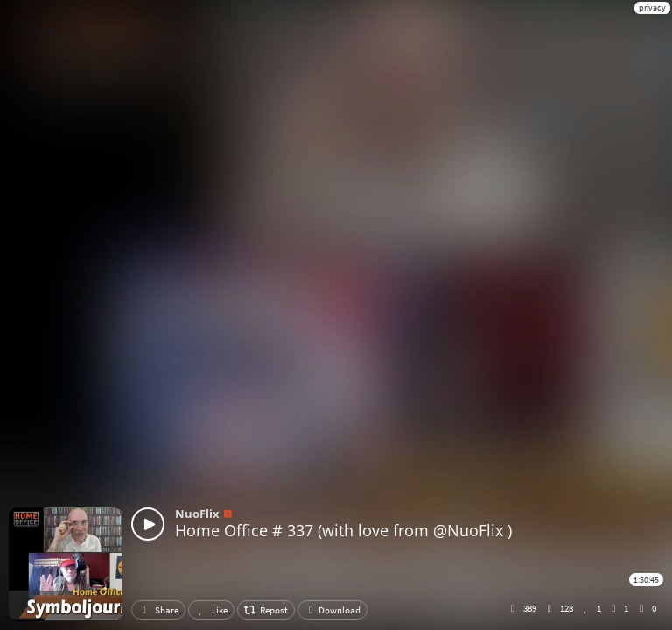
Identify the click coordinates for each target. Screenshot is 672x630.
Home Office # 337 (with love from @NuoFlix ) (343, 530)
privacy (652, 7)
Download (332, 610)
